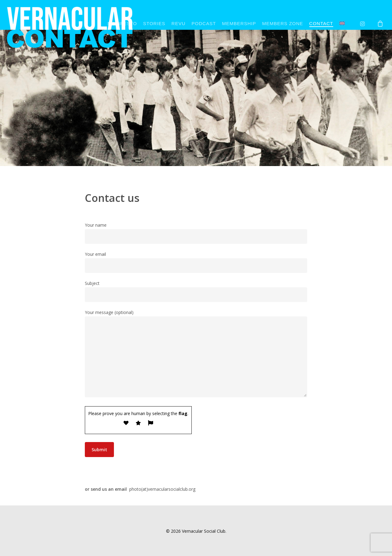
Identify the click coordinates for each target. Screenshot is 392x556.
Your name (196, 233)
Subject (196, 291)
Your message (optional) (196, 355)
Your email (196, 262)
